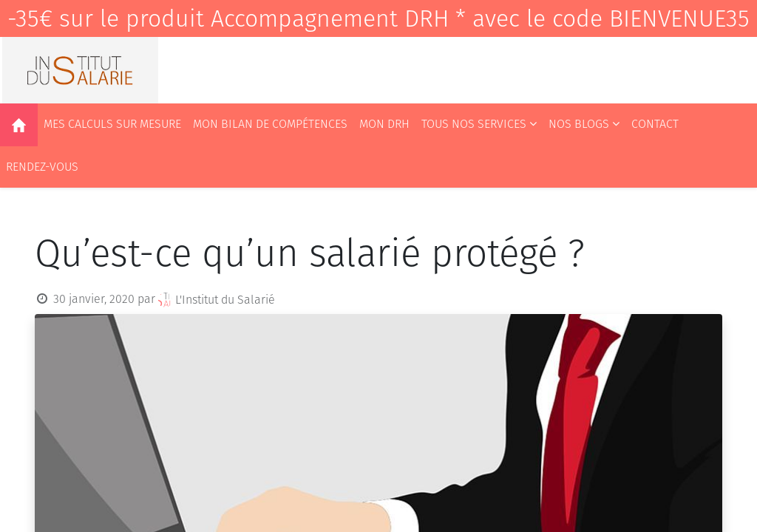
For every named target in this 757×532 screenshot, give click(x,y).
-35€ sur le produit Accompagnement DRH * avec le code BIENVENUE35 (378, 18)
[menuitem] (19, 125)
